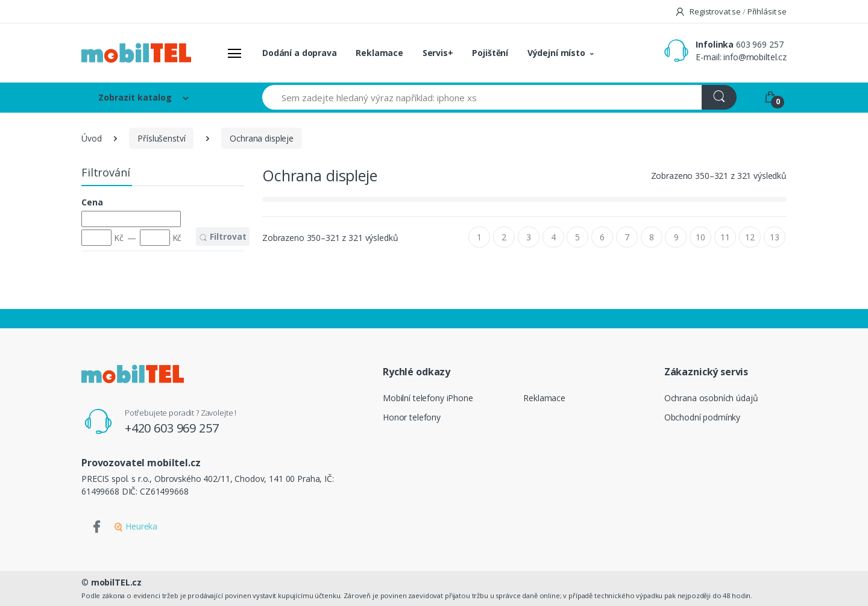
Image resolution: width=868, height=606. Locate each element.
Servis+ (438, 53)
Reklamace (379, 53)
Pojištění (490, 53)
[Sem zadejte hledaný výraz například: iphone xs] (482, 97)
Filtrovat (223, 236)
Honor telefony (412, 417)
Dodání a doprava (300, 53)
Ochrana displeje (262, 138)
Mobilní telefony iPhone (428, 398)
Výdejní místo (556, 53)
